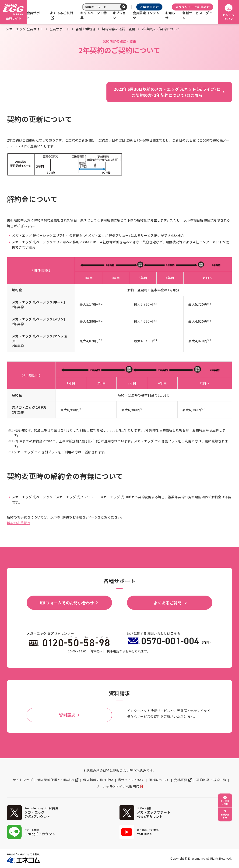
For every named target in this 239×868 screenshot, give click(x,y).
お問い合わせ (225, 816)
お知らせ (170, 15)
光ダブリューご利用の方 (193, 7)
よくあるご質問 (61, 13)
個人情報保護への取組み (56, 780)
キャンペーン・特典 (93, 15)
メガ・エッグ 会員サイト (25, 29)
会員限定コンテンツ (146, 15)
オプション (119, 15)
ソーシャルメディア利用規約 (118, 786)
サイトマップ (23, 780)
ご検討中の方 (149, 7)
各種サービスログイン (197, 15)
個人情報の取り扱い (98, 780)
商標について (159, 780)
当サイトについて (131, 780)
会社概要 (181, 780)
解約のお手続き (19, 523)
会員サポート (35, 15)
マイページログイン (228, 12)
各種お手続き (86, 29)
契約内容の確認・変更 (118, 29)
